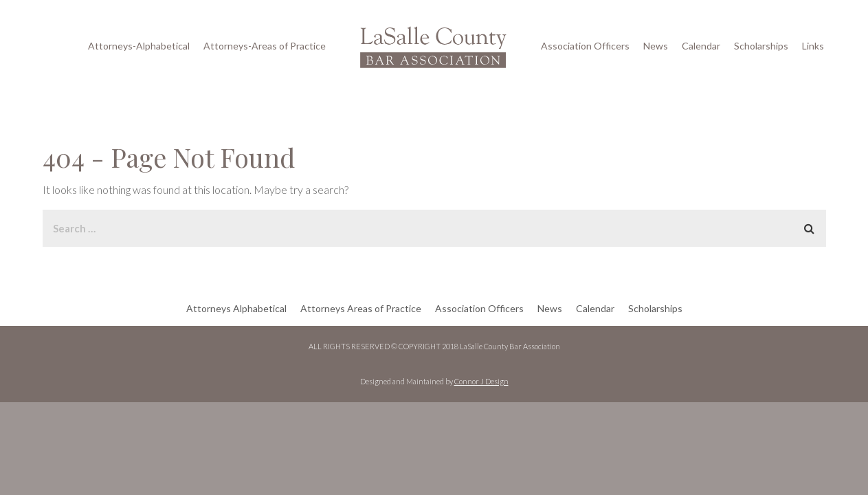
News (656, 46)
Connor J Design (481, 381)
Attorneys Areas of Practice (361, 308)
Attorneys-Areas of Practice (265, 46)
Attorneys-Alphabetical (139, 46)
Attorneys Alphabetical (236, 308)
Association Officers (585, 46)
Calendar (701, 46)
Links (813, 46)
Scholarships (761, 46)
